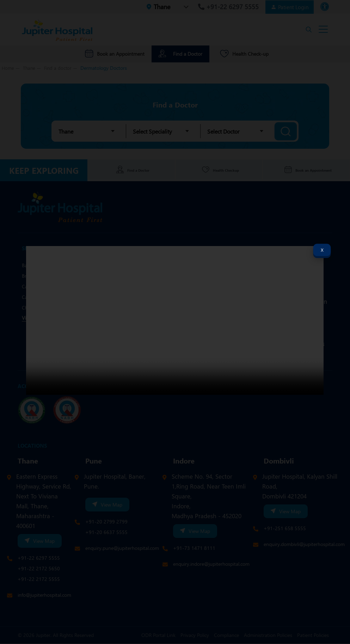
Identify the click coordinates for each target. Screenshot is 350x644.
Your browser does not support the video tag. (175, 320)
